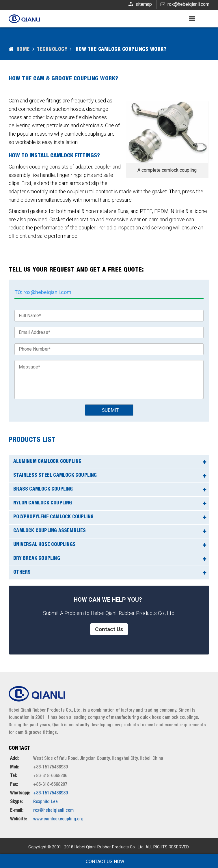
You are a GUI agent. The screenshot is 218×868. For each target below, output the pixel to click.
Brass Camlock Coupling (43, 490)
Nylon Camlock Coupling (43, 503)
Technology (52, 50)
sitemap (144, 4)
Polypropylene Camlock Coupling (53, 517)
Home (23, 50)
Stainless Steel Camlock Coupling (55, 476)
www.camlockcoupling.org (58, 820)
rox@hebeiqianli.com (188, 4)
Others (22, 573)
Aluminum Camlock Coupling (47, 462)
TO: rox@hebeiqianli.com (43, 292)
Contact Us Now (105, 862)
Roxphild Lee (45, 802)
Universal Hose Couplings (44, 545)
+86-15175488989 (51, 794)
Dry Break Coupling (37, 559)
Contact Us (109, 629)
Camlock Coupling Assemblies (50, 531)
